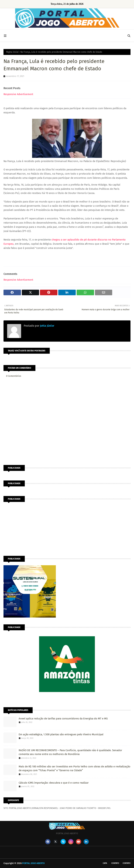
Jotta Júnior (47, 326)
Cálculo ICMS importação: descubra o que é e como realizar (54, 783)
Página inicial (12, 52)
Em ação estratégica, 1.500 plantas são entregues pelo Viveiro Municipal (61, 734)
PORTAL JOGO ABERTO (33, 863)
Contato (115, 863)
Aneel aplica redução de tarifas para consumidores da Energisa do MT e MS (63, 719)
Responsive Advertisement (18, 94)
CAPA (105, 863)
